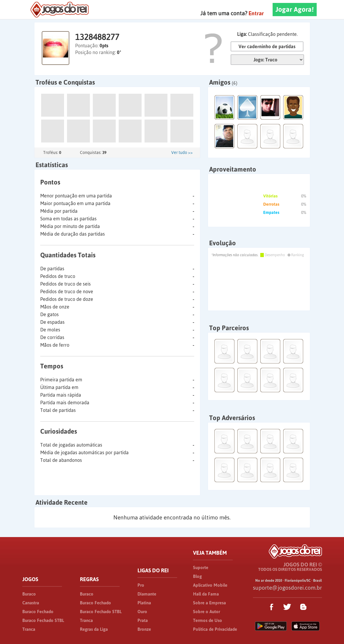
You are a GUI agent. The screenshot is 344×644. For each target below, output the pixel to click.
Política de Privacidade (215, 629)
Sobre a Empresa (209, 603)
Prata (143, 620)
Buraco (29, 594)
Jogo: (267, 60)
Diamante (147, 594)
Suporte (201, 567)
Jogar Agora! (295, 9)
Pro (141, 585)
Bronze (144, 629)
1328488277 (97, 37)
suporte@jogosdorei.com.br (287, 588)
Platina (144, 603)
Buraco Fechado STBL (43, 620)
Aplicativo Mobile (210, 585)
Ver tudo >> (182, 152)
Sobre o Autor (207, 612)
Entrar (256, 13)
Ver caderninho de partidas (267, 46)
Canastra (31, 603)
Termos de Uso (208, 620)
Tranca (29, 629)
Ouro (142, 612)
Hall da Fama (206, 594)
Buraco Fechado (38, 612)
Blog (197, 576)
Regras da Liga (94, 629)
